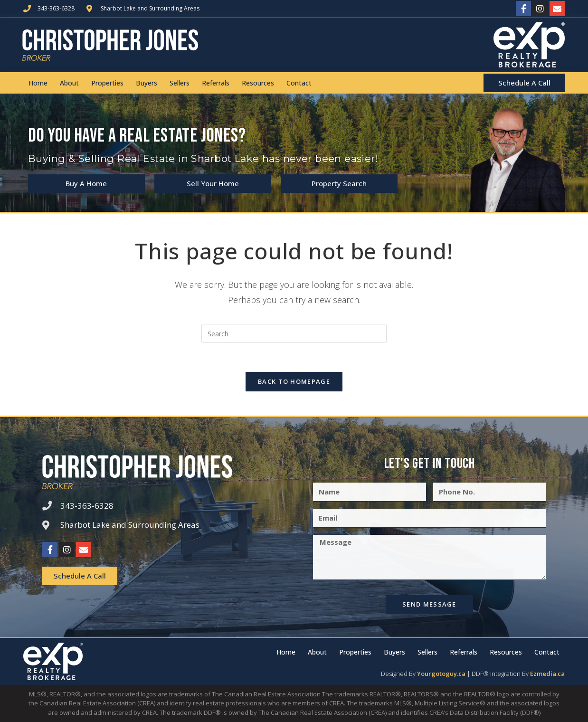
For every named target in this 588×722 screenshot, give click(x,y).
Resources (258, 83)
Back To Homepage (294, 381)
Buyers (147, 83)
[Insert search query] (294, 333)
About (69, 83)
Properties (107, 83)
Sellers (180, 83)
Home (38, 83)
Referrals (216, 83)
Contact (299, 83)
